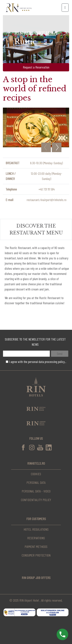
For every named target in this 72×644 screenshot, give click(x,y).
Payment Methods (36, 547)
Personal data (36, 482)
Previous (46, 147)
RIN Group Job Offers (36, 578)
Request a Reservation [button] (36, 67)
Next (57, 147)
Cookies (36, 474)
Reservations (36, 538)
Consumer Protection (36, 555)
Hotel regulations (36, 529)
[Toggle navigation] (65, 8)
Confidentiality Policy (36, 500)
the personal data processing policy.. (45, 362)
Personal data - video (36, 491)
